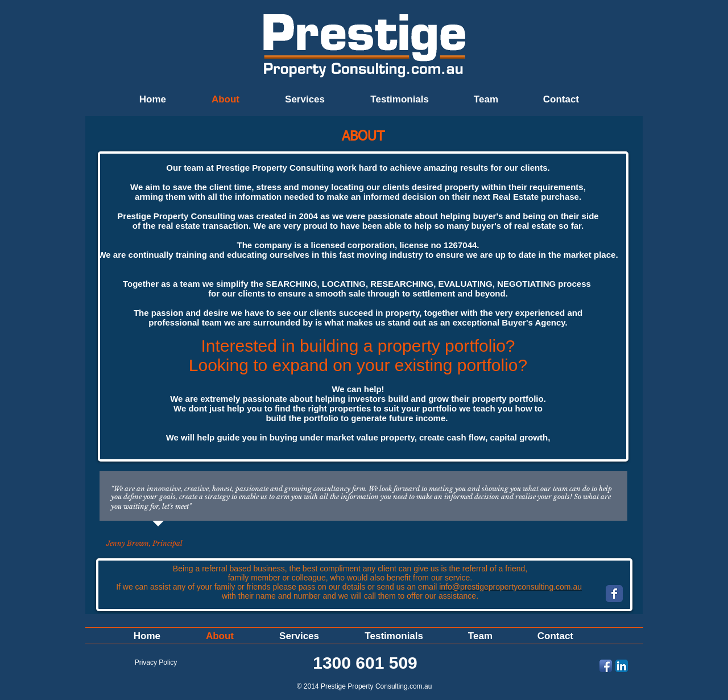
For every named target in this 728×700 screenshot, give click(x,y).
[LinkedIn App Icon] (622, 666)
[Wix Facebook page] (614, 594)
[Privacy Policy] (156, 662)
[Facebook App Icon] (606, 666)
